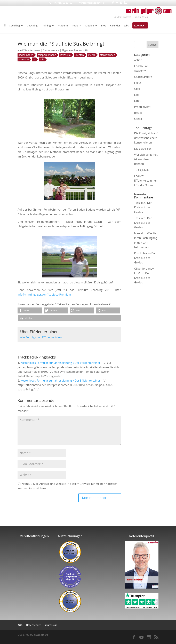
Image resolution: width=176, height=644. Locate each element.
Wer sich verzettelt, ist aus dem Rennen (146, 159)
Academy (63, 26)
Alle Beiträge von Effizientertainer (41, 337)
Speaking (15, 26)
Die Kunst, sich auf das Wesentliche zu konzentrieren (146, 138)
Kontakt (140, 26)
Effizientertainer (31, 50)
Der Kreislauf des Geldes (143, 207)
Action (138, 60)
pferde (92, 55)
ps (34, 59)
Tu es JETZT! (142, 170)
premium (23, 59)
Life (136, 95)
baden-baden (26, 55)
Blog (104, 26)
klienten (79, 55)
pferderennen (107, 55)
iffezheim (65, 55)
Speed (138, 119)
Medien (90, 26)
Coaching (32, 26)
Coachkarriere (143, 77)
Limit (137, 101)
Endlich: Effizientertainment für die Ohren (146, 181)
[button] (30, 310)
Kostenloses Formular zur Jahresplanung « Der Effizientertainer (60, 363)
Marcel (138, 233)
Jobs (126, 26)
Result (138, 113)
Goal (137, 89)
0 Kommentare (51, 50)
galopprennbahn (47, 55)
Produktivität (81, 50)
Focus (138, 83)
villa (42, 59)
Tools (75, 26)
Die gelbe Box (143, 149)
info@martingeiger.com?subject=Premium (44, 295)
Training (46, 26)
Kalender (115, 26)
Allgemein (67, 50)
